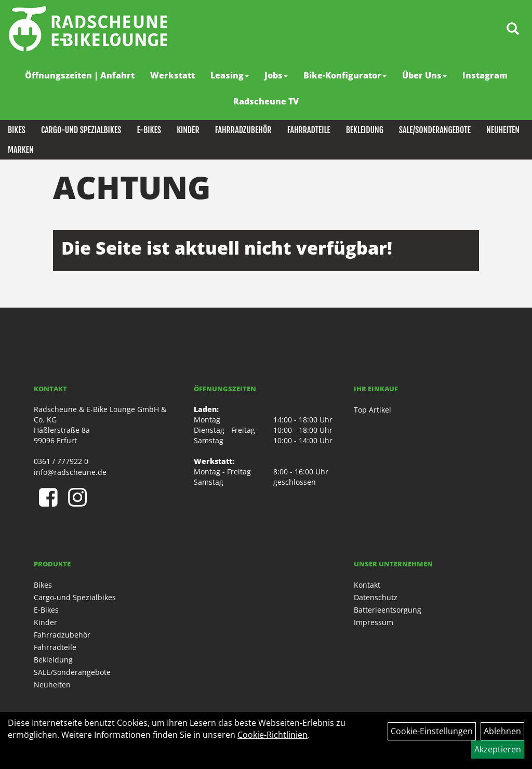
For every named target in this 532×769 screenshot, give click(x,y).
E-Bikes (149, 130)
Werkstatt (172, 75)
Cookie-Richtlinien (272, 735)
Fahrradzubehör (243, 130)
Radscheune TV (266, 101)
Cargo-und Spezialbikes (81, 130)
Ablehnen (502, 731)
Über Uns (424, 75)
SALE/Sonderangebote (435, 130)
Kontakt (367, 585)
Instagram (485, 75)
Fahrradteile (309, 130)
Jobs (276, 75)
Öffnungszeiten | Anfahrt (80, 75)
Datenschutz (376, 597)
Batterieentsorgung (388, 610)
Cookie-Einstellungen (432, 731)
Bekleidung (365, 130)
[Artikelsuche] (513, 29)
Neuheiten (503, 130)
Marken (21, 150)
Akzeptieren (498, 749)
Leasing (230, 75)
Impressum (374, 622)
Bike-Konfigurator (345, 75)
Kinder (188, 130)
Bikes (17, 130)
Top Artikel (373, 410)
